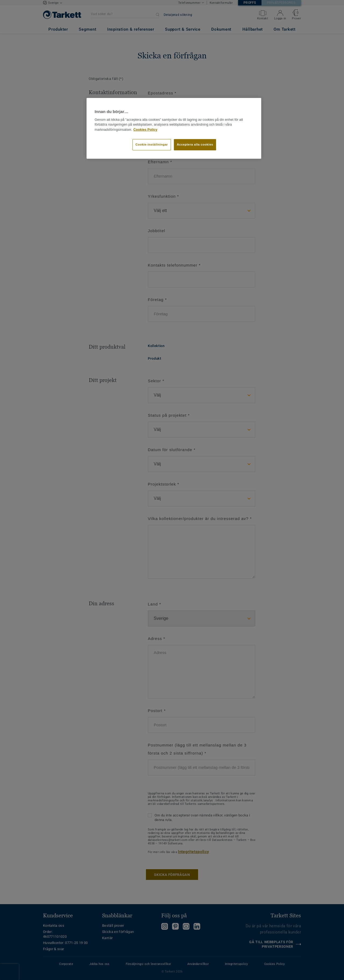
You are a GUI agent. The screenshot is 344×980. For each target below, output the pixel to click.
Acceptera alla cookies (195, 144)
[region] (174, 128)
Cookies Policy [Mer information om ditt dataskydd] (145, 130)
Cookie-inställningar (152, 144)
